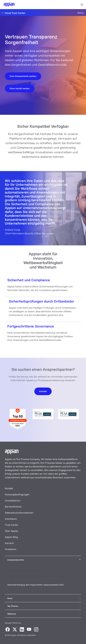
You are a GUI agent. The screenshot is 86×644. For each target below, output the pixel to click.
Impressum (11, 519)
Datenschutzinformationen (19, 513)
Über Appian (12, 531)
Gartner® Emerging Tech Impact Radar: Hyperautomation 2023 (35, 585)
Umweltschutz (13, 500)
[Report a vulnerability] (23, 76)
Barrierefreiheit (13, 507)
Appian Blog (11, 537)
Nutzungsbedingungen (17, 494)
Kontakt (9, 488)
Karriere (9, 543)
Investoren (11, 549)
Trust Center (12, 525)
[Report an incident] (20, 88)
